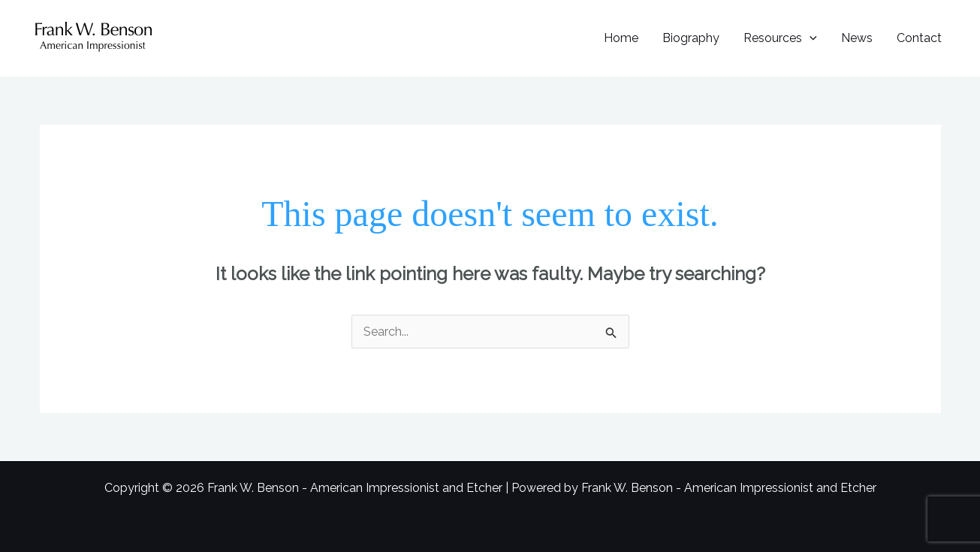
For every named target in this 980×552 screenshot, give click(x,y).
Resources (780, 38)
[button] (810, 38)
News (857, 38)
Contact (919, 38)
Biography (691, 38)
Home (621, 38)
